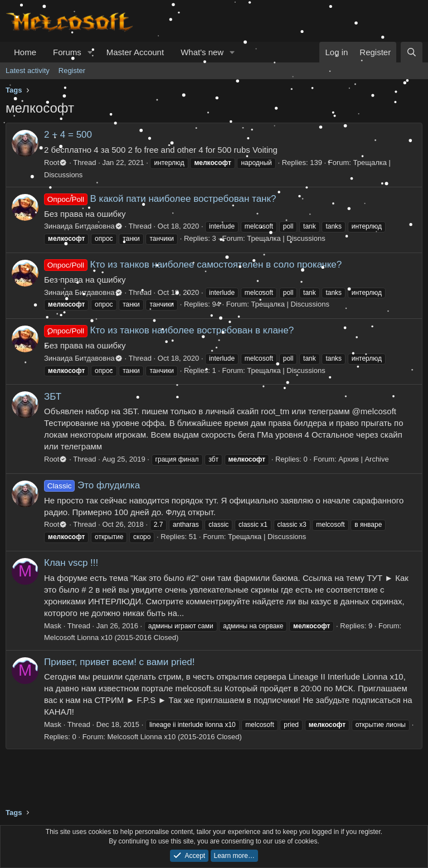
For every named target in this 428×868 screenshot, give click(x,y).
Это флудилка (92, 485)
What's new (202, 52)
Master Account (135, 52)
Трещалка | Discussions (286, 238)
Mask (53, 626)
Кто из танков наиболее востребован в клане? (169, 330)
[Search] (412, 52)
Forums (67, 52)
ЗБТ (53, 397)
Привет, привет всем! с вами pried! (120, 662)
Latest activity (28, 71)
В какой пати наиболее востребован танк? (160, 199)
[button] (90, 52)
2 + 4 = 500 (68, 135)
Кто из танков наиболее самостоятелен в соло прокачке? (193, 265)
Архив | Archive (363, 459)
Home (25, 52)
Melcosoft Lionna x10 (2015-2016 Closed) (111, 637)
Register (72, 71)
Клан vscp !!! (71, 563)
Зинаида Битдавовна (83, 226)
